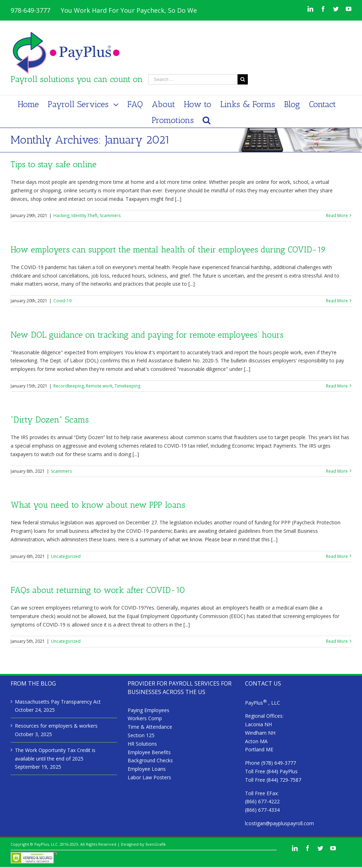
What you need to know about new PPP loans (98, 505)
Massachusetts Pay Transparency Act (58, 702)
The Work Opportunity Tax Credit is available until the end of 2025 (55, 754)
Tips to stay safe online (54, 164)
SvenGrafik (156, 844)
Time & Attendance (150, 727)
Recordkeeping (69, 386)
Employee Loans (147, 769)
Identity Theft (84, 215)
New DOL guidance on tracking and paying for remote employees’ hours (147, 335)
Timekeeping (127, 386)
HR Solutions (142, 744)
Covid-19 (62, 301)
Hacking (61, 215)
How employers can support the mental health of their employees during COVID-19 (168, 249)
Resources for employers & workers (56, 726)
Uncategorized (66, 556)
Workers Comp (145, 718)
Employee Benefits (149, 752)
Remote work (99, 386)
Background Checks (150, 760)
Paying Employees (148, 710)
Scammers (110, 215)
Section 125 (141, 735)
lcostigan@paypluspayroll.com (279, 823)
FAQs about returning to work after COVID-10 (98, 590)
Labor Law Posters (149, 777)
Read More (337, 215)
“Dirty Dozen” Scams (50, 420)
